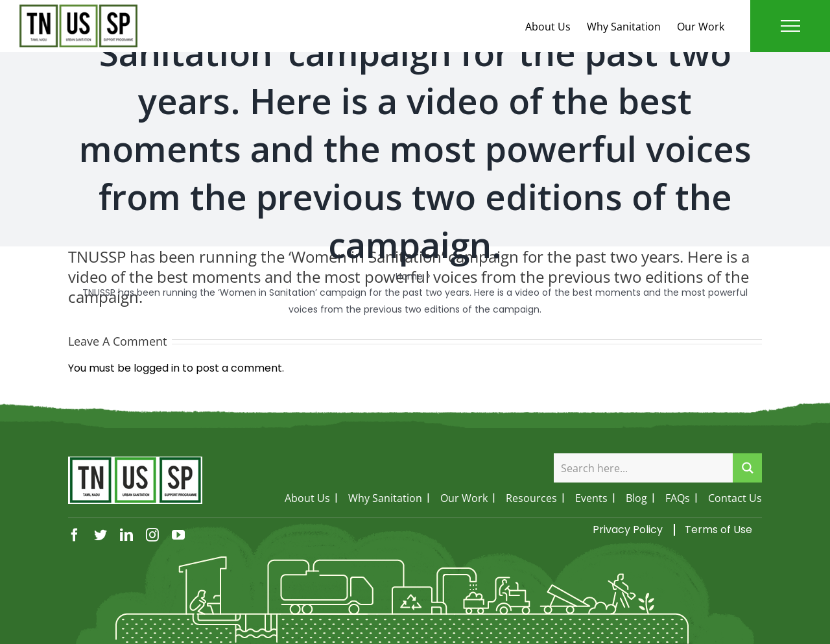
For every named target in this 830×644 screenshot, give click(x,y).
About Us (548, 27)
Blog (636, 498)
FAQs (678, 498)
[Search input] (644, 468)
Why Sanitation (624, 27)
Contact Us (735, 498)
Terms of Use (718, 530)
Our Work (701, 27)
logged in (157, 368)
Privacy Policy (628, 530)
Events (591, 498)
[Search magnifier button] (747, 468)
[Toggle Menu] (790, 26)
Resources (531, 498)
